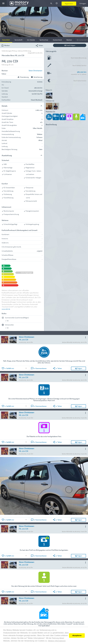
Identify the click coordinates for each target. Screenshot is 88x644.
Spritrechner (44, 40)
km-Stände (31, 40)
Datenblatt (6, 40)
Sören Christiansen (35, 70)
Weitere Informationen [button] (57, 641)
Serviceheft (19, 40)
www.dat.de (6, 309)
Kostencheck (57, 40)
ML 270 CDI (23, 339)
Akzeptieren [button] (77, 636)
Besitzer (69, 40)
